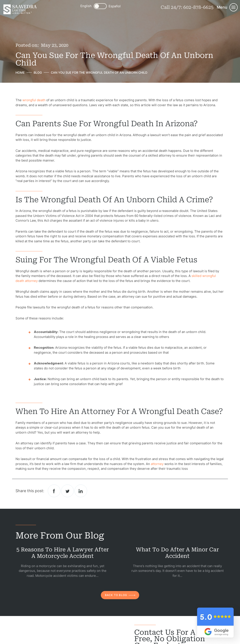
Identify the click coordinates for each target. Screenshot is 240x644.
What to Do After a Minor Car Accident (177, 553)
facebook (54, 491)
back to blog (116, 595)
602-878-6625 (198, 7)
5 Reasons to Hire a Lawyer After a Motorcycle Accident (63, 553)
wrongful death (34, 100)
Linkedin (81, 491)
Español (115, 6)
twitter (68, 491)
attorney (157, 464)
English (86, 6)
